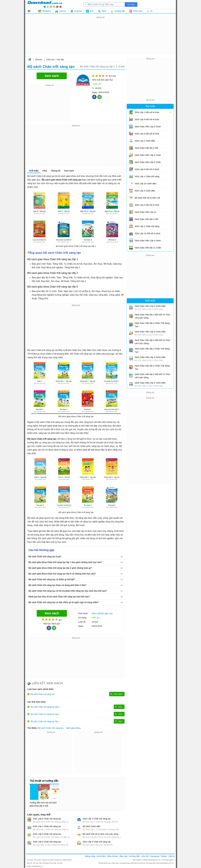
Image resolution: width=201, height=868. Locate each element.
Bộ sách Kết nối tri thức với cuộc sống (100, 834)
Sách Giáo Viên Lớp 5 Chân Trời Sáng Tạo (148, 163)
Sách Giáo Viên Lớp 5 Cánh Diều (148, 127)
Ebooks (39, 59)
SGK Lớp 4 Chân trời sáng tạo (97, 842)
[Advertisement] (100, 39)
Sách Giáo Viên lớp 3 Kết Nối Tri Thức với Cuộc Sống (148, 220)
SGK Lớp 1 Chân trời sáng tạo (47, 826)
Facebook (155, 856)
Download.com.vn (30, 60)
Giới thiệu (34, 171)
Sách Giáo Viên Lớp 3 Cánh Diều (148, 241)
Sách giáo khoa (73, 728)
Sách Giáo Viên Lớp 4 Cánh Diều (148, 156)
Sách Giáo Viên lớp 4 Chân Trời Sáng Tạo (152, 325)
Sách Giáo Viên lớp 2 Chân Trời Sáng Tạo (152, 367)
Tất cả (31, 11)
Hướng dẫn (134, 856)
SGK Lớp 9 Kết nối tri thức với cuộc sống (147, 120)
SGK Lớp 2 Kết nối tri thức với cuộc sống (147, 206)
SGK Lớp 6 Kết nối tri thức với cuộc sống (147, 170)
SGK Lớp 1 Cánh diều (145, 141)
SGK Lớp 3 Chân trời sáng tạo (47, 834)
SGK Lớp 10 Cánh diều (146, 184)
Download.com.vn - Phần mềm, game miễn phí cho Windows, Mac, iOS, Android (45, 4)
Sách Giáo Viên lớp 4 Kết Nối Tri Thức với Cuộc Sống (148, 149)
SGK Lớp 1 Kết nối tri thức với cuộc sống (147, 113)
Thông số (55, 171)
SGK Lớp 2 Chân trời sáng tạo (147, 227)
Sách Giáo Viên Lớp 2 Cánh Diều (150, 383)
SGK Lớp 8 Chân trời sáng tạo (47, 819)
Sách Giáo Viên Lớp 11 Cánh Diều (146, 213)
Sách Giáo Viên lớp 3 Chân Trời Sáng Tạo (152, 350)
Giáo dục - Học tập (55, 59)
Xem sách (69, 171)
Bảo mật (123, 856)
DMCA (172, 856)
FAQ (45, 171)
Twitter (164, 856)
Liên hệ (145, 856)
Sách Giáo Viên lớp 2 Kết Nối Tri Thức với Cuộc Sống (152, 376)
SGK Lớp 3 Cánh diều (145, 191)
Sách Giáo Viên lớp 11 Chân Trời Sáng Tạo (148, 249)
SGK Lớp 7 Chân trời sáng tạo (97, 819)
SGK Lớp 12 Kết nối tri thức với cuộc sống (148, 234)
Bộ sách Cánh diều (91, 826)
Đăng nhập (90, 856)
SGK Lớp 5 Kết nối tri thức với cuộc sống (147, 135)
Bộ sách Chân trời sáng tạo (51, 728)
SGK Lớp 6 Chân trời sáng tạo (47, 842)
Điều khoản (113, 856)
